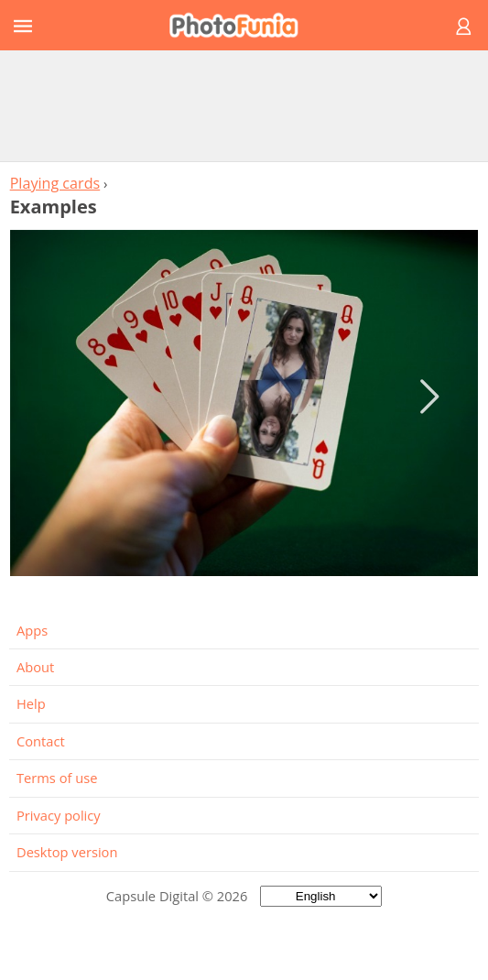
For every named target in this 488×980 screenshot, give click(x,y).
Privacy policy (59, 815)
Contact (41, 741)
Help (31, 703)
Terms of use (57, 778)
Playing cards (55, 183)
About (35, 667)
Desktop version (67, 852)
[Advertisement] (244, 105)
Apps (32, 630)
